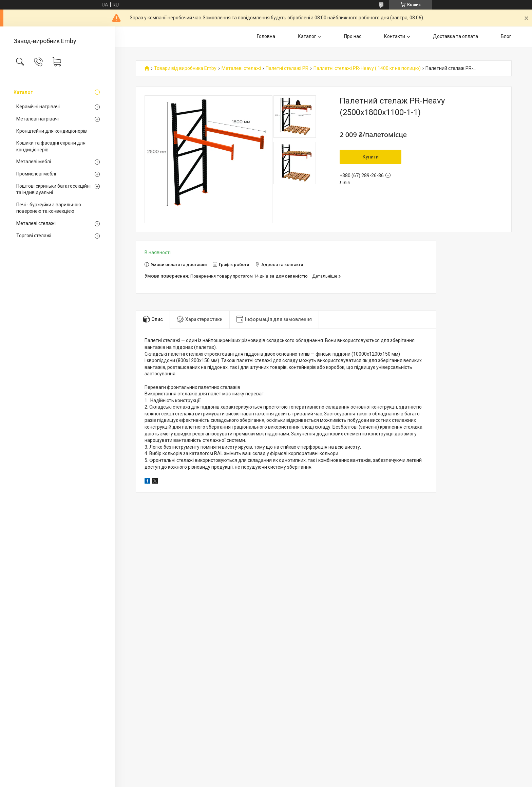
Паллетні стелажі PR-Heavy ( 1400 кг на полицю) (367, 68)
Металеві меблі (34, 162)
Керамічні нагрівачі (38, 107)
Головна (266, 36)
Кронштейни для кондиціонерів (52, 131)
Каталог (23, 92)
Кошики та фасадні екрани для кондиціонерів (51, 146)
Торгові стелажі (34, 236)
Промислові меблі (36, 174)
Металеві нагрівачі (37, 119)
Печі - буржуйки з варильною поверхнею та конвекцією (49, 208)
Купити (371, 157)
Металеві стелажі (36, 223)
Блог (506, 36)
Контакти (395, 36)
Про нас (353, 36)
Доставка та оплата (455, 36)
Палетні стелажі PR (287, 68)
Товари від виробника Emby (185, 68)
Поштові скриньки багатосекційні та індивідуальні (53, 189)
